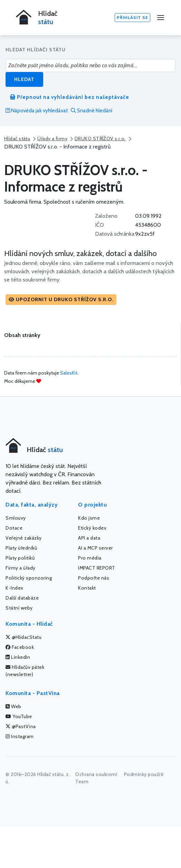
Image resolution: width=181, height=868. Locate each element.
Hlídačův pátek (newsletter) (25, 671)
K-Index (15, 588)
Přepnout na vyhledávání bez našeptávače (70, 97)
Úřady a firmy (52, 139)
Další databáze (22, 598)
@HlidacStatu (23, 637)
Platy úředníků (21, 548)
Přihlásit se (132, 17)
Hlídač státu (17, 139)
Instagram (20, 736)
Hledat (24, 79)
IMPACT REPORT (97, 568)
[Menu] (161, 18)
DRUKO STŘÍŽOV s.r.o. (100, 139)
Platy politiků (20, 558)
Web (13, 706)
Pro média (90, 558)
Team (82, 782)
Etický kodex (92, 528)
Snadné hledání (92, 111)
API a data (89, 538)
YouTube (19, 716)
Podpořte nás (94, 578)
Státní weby (19, 608)
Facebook (20, 647)
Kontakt (87, 588)
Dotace (14, 528)
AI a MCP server (96, 548)
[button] (61, 300)
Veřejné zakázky (24, 538)
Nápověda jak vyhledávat (37, 111)
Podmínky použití (144, 774)
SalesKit (69, 373)
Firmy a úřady (21, 568)
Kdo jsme (89, 518)
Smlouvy (16, 518)
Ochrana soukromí (96, 774)
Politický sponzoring (29, 578)
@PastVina (21, 726)
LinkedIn (18, 657)
